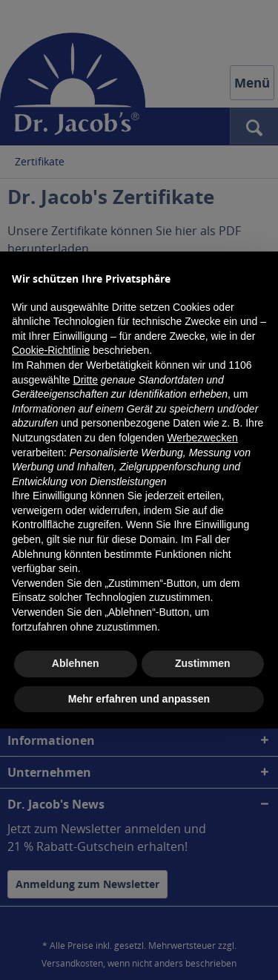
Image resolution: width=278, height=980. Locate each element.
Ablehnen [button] (76, 663)
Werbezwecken (202, 438)
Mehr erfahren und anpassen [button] (139, 699)
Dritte (86, 380)
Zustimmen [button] (203, 663)
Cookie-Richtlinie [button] (51, 350)
